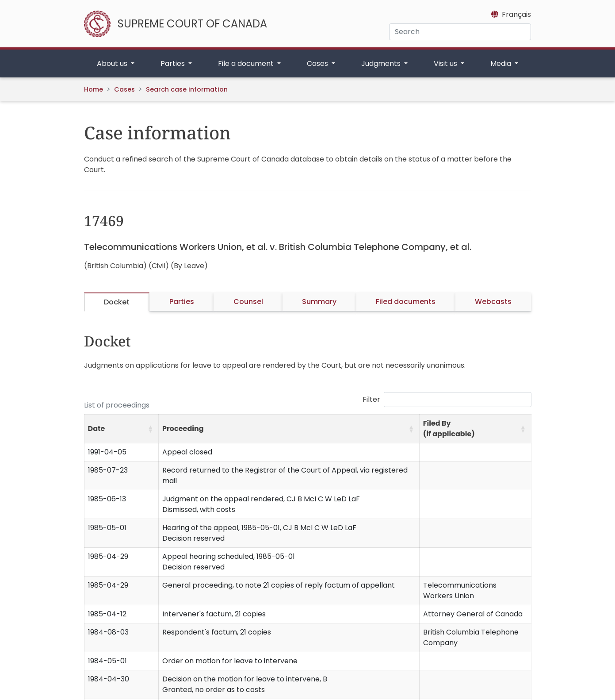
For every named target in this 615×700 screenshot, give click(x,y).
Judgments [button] (382, 63)
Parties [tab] (182, 302)
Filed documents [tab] (406, 302)
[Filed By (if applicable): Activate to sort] (475, 429)
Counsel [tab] (248, 302)
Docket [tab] (117, 302)
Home (94, 89)
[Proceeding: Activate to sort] (289, 429)
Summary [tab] (319, 302)
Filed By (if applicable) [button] (449, 429)
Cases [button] (318, 63)
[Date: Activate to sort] (121, 429)
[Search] (460, 32)
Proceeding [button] (183, 429)
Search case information (187, 89)
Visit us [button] (446, 63)
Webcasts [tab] (493, 302)
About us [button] (113, 63)
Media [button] (502, 63)
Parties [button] (174, 63)
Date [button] (97, 429)
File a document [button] (247, 63)
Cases (124, 89)
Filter (371, 399)
